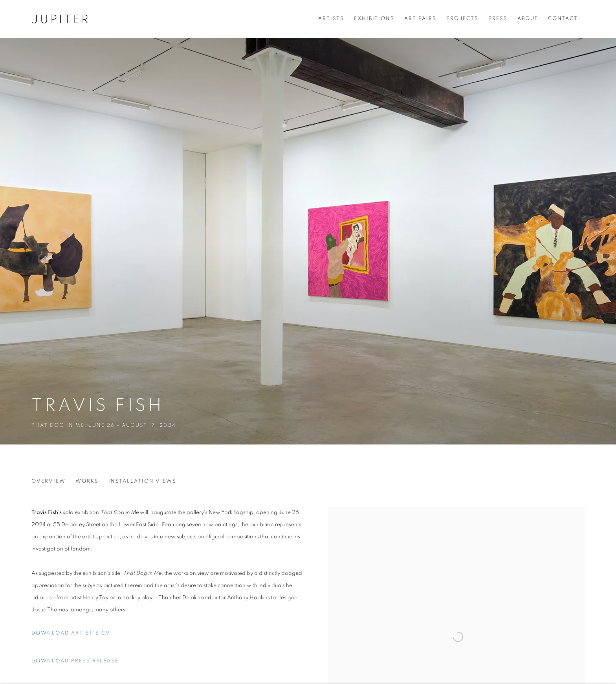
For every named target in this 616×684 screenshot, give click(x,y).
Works (87, 481)
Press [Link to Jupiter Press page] (498, 19)
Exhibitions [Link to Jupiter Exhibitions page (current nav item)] (374, 19)
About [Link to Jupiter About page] (528, 19)
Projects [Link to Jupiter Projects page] (462, 19)
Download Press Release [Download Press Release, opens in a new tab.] (75, 661)
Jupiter (61, 20)
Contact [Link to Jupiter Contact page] (563, 19)
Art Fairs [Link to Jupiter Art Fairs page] (420, 19)
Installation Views (142, 481)
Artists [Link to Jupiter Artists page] (331, 19)
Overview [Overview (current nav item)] (49, 481)
